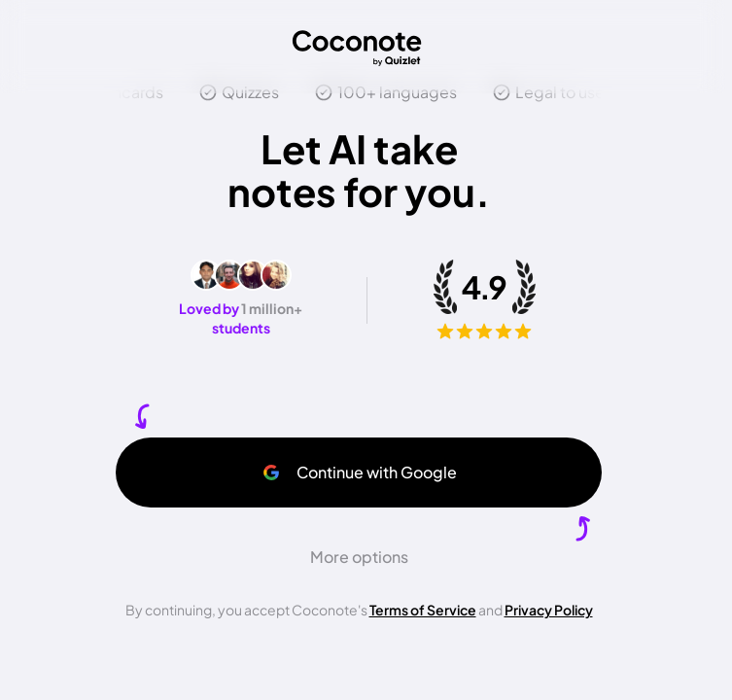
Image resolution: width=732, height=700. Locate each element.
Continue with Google (359, 472)
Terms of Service (423, 610)
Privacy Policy (549, 610)
